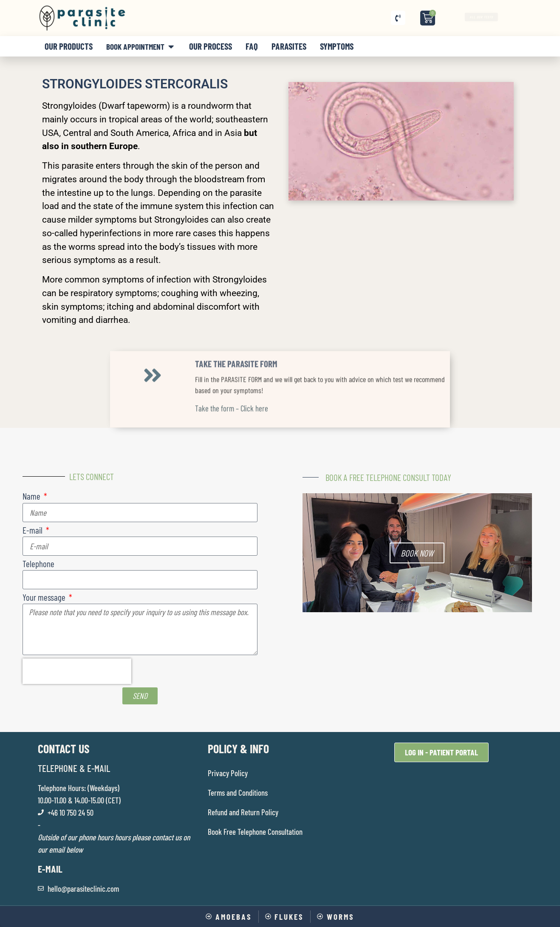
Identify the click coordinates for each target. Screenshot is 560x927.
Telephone (38, 564)
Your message (45, 598)
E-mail (33, 530)
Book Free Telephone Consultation (255, 832)
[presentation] (77, 671)
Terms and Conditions (238, 793)
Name (32, 496)
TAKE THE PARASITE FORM (236, 321)
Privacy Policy (228, 773)
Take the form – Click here (232, 365)
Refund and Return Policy (243, 812)
